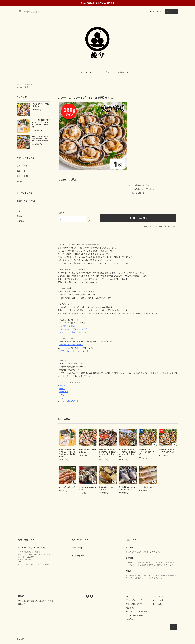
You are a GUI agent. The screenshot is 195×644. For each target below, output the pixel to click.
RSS (128, 619)
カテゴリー (86, 72)
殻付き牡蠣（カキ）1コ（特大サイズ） (127, 488)
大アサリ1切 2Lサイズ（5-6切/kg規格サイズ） (167, 451)
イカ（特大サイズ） (146, 487)
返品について (148, 226)
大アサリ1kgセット (67, 351)
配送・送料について (134, 604)
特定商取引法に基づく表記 (166, 226)
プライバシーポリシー (135, 615)
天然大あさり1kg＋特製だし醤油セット (40, 105)
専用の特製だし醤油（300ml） (71, 345)
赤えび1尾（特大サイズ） (68, 487)
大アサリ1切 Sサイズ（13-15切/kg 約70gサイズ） (147, 452)
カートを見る (158, 600)
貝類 (27, 87)
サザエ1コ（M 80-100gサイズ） (87, 488)
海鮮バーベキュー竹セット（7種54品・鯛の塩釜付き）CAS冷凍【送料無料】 (108, 453)
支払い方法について (134, 600)
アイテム (171, 11)
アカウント (157, 11)
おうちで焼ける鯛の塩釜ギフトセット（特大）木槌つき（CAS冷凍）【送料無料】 (41, 123)
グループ (105, 72)
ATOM (133, 619)
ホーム (70, 72)
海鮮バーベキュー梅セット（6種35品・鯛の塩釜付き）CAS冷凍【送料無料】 (41, 139)
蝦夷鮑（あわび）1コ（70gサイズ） (106, 488)
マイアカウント (159, 596)
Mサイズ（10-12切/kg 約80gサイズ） (74, 329)
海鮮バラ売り (30, 85)
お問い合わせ (123, 72)
